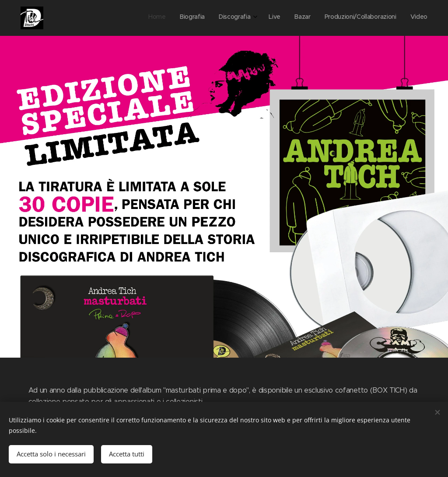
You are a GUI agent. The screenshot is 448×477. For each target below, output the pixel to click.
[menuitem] (341, 18)
